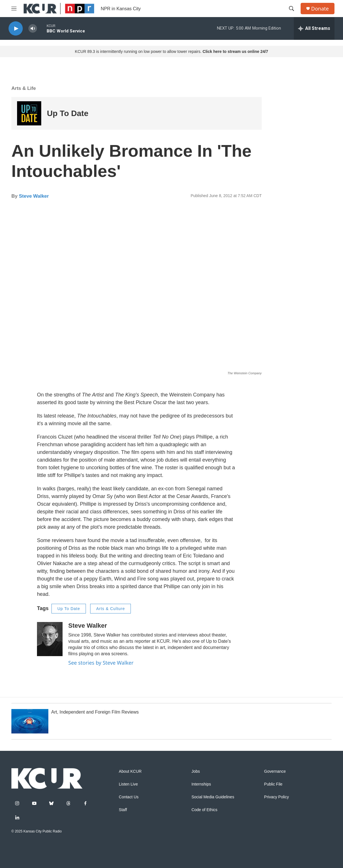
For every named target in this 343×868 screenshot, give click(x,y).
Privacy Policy (277, 797)
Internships (201, 784)
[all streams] (314, 28)
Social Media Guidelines (213, 797)
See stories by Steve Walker (101, 663)
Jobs (196, 771)
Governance (275, 771)
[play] (16, 29)
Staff (123, 810)
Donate (320, 9)
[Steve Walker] (50, 639)
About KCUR (130, 771)
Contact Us (129, 797)
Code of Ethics (204, 810)
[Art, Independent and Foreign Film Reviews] (30, 721)
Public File (273, 784)
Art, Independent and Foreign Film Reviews (95, 712)
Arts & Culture (110, 609)
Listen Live (128, 784)
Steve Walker (34, 196)
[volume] (33, 29)
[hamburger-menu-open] (14, 9)
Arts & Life (24, 88)
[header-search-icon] (292, 9)
